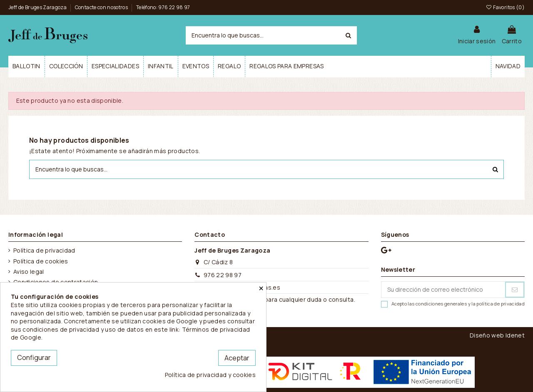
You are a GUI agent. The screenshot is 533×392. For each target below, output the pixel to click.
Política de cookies (41, 261)
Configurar (34, 357)
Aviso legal (29, 272)
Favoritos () (505, 7)
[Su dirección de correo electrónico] (443, 290)
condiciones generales (441, 304)
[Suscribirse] (515, 290)
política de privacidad (501, 304)
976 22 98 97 (223, 275)
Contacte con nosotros (102, 7)
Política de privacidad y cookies (210, 375)
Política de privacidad (44, 250)
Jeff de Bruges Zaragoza (38, 7)
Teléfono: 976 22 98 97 (163, 7)
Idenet (515, 335)
